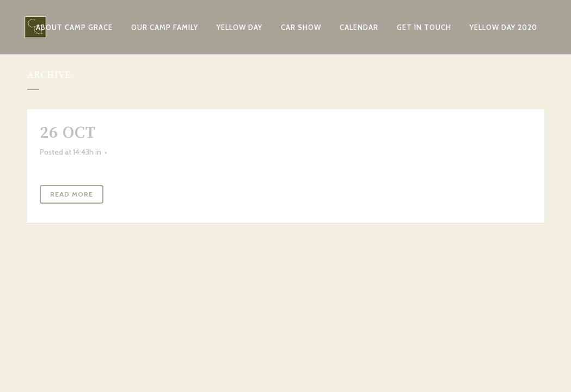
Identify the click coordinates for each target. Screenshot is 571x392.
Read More (72, 194)
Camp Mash (152, 133)
